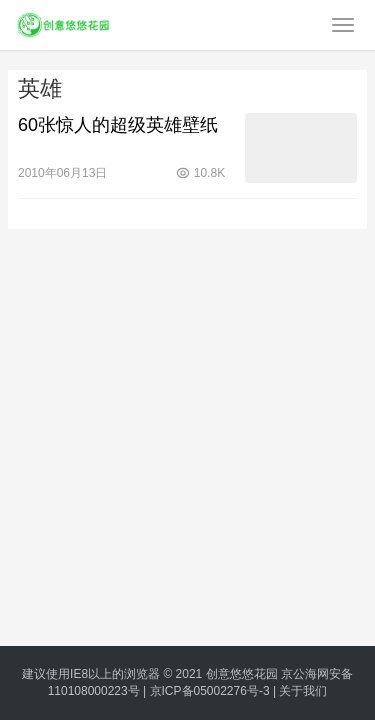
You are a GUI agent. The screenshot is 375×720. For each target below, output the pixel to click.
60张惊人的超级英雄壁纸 (118, 125)
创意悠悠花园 (242, 674)
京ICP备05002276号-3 (210, 691)
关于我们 (303, 691)
